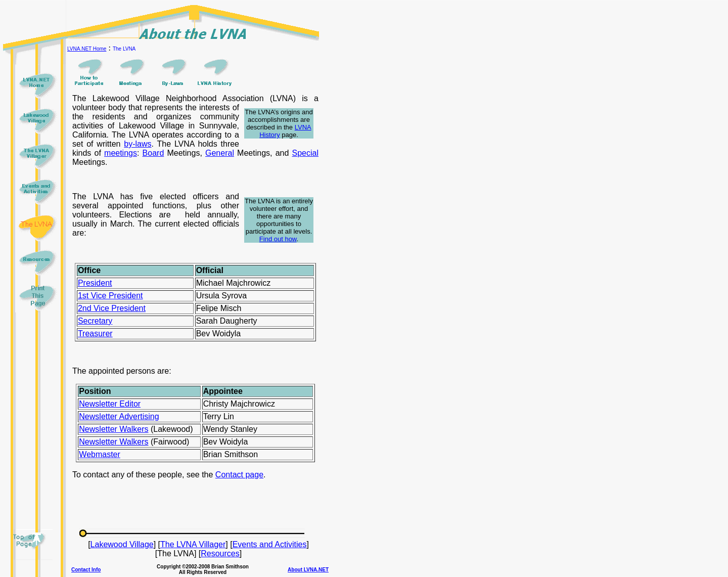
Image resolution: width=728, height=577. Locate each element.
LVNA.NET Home (87, 49)
